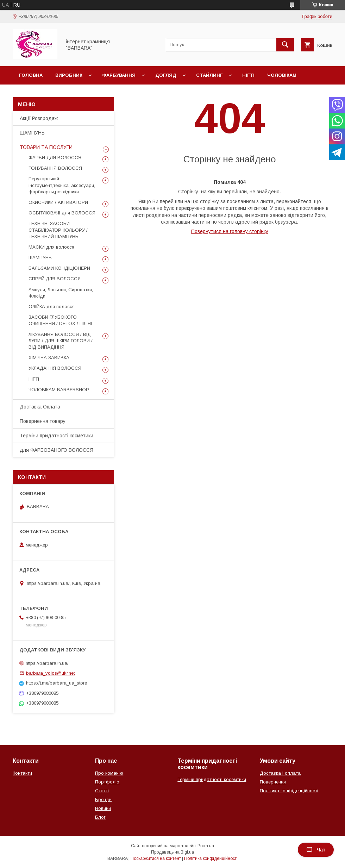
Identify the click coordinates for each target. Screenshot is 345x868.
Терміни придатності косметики (57, 436)
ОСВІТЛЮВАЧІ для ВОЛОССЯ (62, 213)
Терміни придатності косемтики (212, 779)
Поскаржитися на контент (156, 858)
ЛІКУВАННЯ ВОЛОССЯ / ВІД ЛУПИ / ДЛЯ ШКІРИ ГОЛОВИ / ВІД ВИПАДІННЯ (61, 341)
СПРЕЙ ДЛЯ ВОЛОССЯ (55, 279)
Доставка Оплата (40, 407)
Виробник (69, 75)
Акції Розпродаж (39, 118)
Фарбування (119, 75)
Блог (100, 817)
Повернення (273, 782)
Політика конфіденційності (289, 791)
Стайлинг (209, 75)
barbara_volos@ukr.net (50, 673)
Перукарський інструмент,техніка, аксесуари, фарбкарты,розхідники (62, 185)
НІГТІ (34, 379)
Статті (102, 791)
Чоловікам (282, 75)
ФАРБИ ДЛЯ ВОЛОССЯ (55, 158)
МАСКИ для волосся (51, 247)
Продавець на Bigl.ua (172, 852)
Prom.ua (206, 846)
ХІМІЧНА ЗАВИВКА (49, 358)
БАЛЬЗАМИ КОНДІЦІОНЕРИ (59, 268)
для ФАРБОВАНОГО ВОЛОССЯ (57, 450)
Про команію (109, 773)
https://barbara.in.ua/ (47, 663)
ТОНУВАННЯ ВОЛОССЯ (55, 168)
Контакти (22, 773)
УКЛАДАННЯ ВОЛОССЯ (55, 368)
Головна (31, 75)
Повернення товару (43, 421)
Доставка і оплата (280, 773)
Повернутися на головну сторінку (230, 231)
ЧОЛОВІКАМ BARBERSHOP (59, 390)
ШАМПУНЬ (32, 133)
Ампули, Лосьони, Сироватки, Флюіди (61, 293)
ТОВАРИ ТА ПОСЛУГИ (46, 147)
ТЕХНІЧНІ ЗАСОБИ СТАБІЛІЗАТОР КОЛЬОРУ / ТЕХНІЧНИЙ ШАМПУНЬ (58, 230)
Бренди (103, 800)
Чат (316, 850)
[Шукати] (285, 45)
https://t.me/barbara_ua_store (57, 683)
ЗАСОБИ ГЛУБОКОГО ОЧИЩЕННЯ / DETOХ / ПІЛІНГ (61, 320)
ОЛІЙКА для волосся (52, 307)
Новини (103, 808)
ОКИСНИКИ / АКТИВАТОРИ (58, 202)
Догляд (166, 75)
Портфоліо (107, 782)
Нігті (248, 75)
